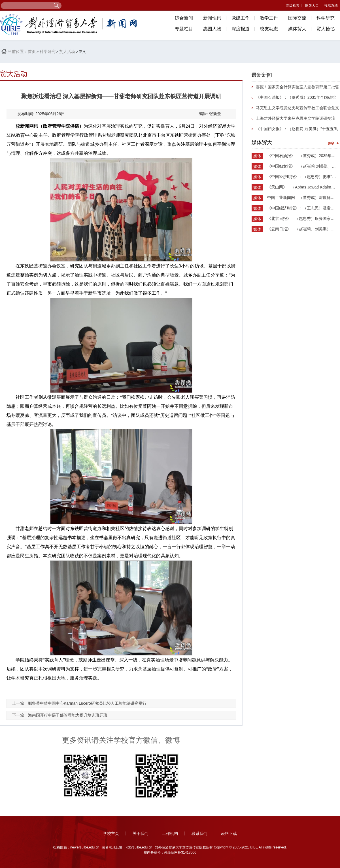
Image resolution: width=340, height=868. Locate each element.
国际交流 (297, 18)
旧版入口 (312, 6)
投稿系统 (331, 6)
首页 (32, 52)
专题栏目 (184, 29)
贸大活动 (67, 52)
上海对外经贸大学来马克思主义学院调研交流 (296, 118)
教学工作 (269, 18)
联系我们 (199, 833)
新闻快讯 (212, 18)
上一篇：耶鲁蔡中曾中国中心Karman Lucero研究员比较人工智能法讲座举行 (79, 703)
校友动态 (269, 29)
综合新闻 (184, 18)
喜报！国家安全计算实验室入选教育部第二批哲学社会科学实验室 (295, 88)
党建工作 (241, 18)
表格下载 (229, 833)
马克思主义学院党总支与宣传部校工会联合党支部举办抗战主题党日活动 (295, 109)
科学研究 (326, 18)
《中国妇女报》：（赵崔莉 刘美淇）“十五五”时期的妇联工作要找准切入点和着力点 (295, 130)
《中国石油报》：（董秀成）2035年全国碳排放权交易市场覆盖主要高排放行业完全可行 (294, 99)
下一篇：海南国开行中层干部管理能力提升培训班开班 (60, 715)
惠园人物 (212, 29)
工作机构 (170, 833)
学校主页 (111, 833)
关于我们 (141, 833)
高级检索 (293, 6)
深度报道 (241, 29)
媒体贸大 (297, 29)
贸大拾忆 (326, 29)
